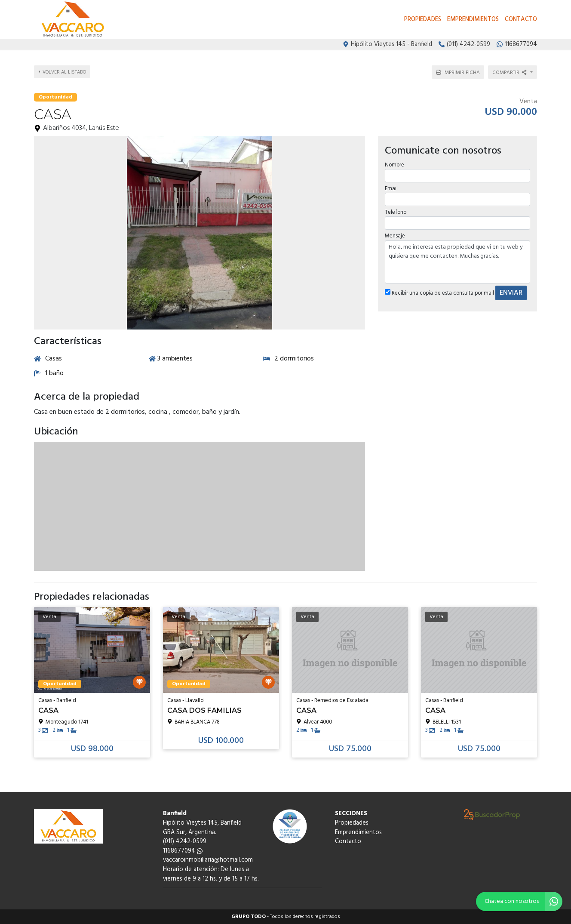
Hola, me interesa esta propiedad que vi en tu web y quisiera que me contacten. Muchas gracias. (457, 259)
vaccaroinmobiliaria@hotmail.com (208, 860)
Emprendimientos (473, 20)
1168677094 (183, 851)
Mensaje (394, 233)
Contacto (521, 20)
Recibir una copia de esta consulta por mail (439, 290)
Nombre (394, 162)
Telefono (395, 210)
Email (391, 186)
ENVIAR (511, 290)
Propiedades (423, 20)
